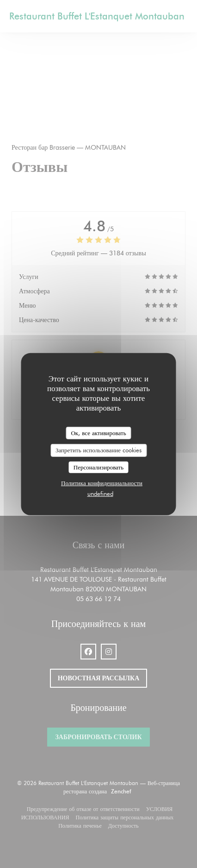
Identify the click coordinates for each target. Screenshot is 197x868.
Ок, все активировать (98, 432)
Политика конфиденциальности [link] (102, 483)
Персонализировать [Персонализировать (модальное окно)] (98, 467)
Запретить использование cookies (98, 450)
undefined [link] (100, 494)
